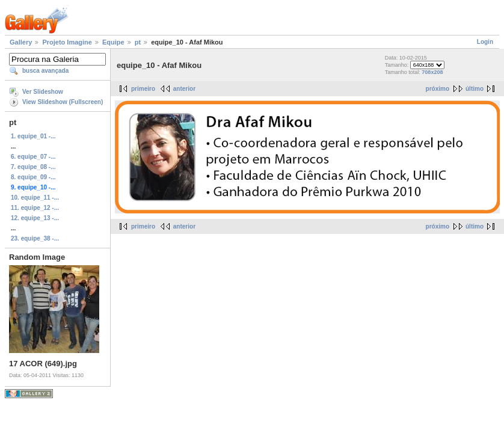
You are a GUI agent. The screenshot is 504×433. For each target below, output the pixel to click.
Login (485, 42)
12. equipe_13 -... (35, 218)
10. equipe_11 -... (35, 198)
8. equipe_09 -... (33, 177)
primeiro (143, 89)
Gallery (21, 42)
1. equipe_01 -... (33, 136)
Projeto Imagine (67, 42)
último (475, 89)
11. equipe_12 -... (35, 208)
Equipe (113, 42)
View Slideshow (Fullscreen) (63, 102)
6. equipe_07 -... (33, 157)
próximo (438, 89)
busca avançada (45, 71)
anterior (184, 89)
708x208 (432, 72)
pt (138, 42)
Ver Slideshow (43, 92)
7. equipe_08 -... (33, 167)
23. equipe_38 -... (35, 238)
